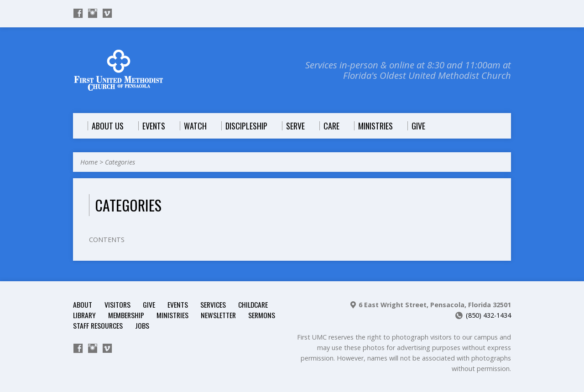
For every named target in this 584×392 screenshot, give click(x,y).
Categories (120, 162)
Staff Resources (98, 325)
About (83, 304)
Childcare (253, 304)
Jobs (142, 325)
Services (213, 304)
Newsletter (218, 315)
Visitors (117, 304)
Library (84, 315)
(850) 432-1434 (488, 315)
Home (89, 162)
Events (178, 304)
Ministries (172, 315)
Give (149, 304)
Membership (126, 315)
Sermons (262, 315)
